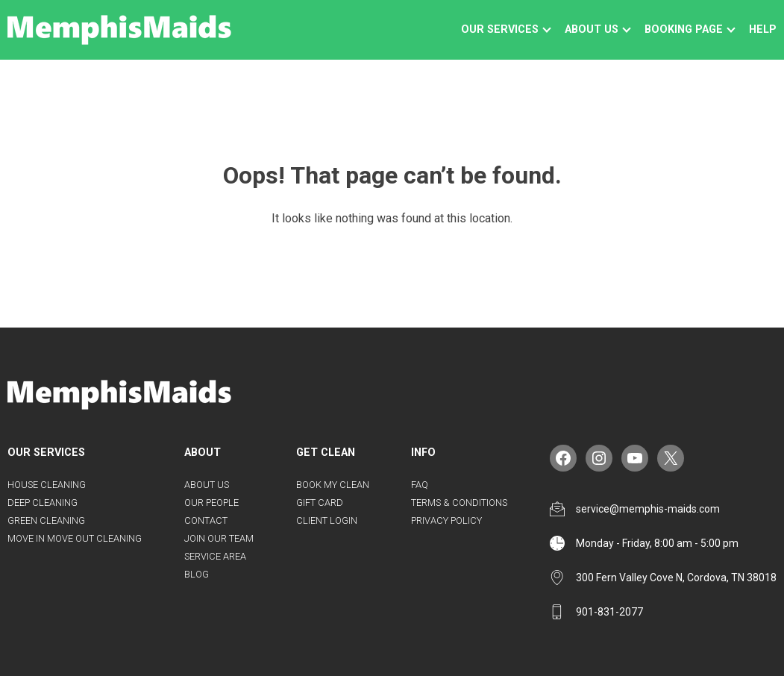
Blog (197, 574)
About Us (207, 485)
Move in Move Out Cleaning (75, 538)
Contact (206, 520)
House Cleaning (47, 485)
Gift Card (320, 503)
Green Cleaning (46, 520)
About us (592, 29)
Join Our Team (219, 538)
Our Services (500, 29)
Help (763, 29)
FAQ (420, 485)
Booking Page (684, 29)
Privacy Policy (446, 520)
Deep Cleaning (43, 503)
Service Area (215, 556)
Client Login (327, 520)
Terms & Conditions (459, 503)
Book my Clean (333, 485)
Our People (211, 503)
